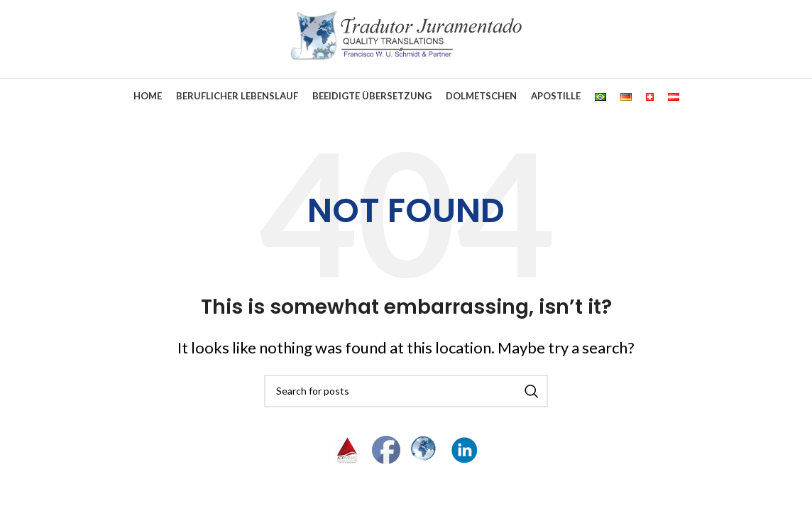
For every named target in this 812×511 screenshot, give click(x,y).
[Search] (406, 391)
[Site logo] (406, 33)
